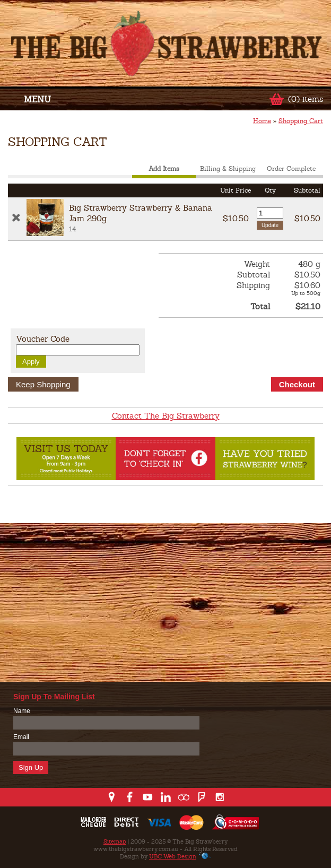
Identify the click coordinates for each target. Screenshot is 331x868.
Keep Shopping (43, 384)
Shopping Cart (301, 121)
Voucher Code (43, 339)
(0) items (306, 99)
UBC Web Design (173, 856)
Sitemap (115, 841)
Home (262, 121)
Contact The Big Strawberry (166, 416)
